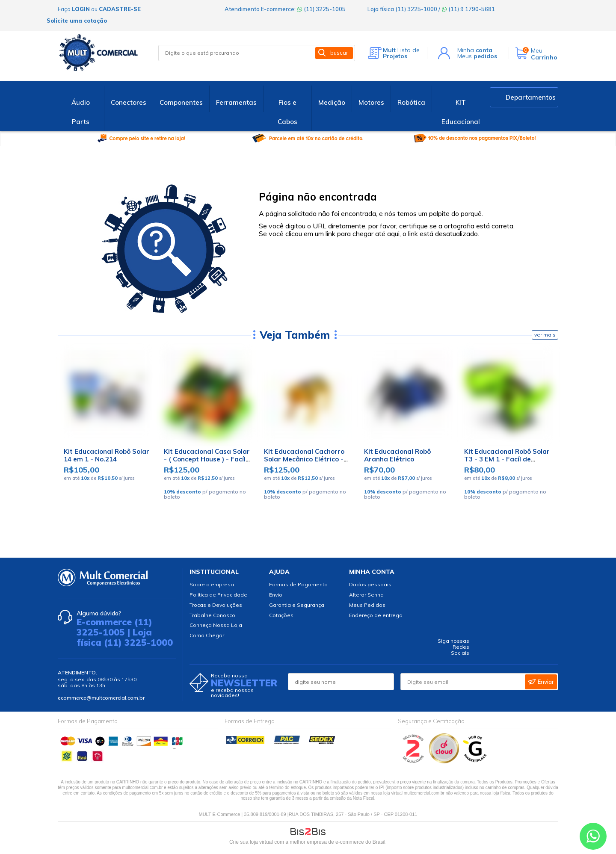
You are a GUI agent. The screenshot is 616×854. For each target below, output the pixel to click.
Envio (276, 595)
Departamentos (531, 97)
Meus (477, 56)
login (81, 9)
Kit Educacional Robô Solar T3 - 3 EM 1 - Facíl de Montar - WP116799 (507, 459)
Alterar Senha (366, 595)
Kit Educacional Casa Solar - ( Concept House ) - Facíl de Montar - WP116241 (207, 459)
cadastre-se (120, 9)
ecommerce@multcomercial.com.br (101, 698)
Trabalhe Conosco (212, 615)
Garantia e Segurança (297, 605)
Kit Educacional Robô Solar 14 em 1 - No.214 (107, 455)
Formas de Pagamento (298, 584)
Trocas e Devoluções (216, 605)
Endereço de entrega (376, 615)
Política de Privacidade (218, 595)
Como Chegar (207, 635)
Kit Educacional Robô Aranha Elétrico (397, 455)
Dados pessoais (370, 584)
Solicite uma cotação (77, 21)
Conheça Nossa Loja (216, 625)
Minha (475, 50)
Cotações (281, 615)
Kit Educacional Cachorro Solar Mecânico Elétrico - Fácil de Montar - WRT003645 (304, 463)
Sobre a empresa (212, 584)
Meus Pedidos (367, 605)
